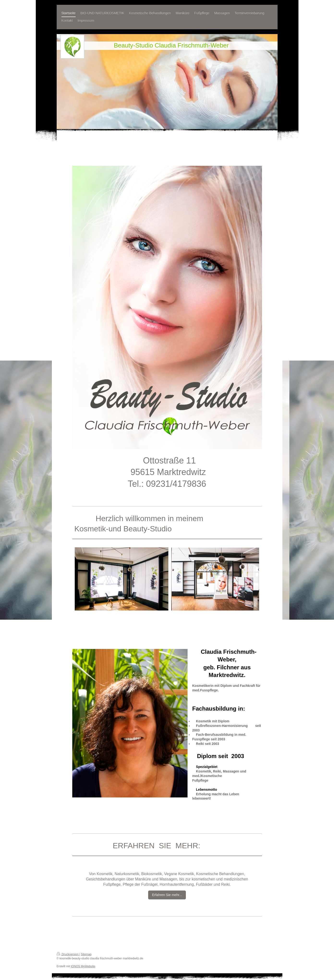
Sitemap (86, 954)
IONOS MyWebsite (83, 966)
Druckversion (68, 954)
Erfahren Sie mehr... (167, 895)
